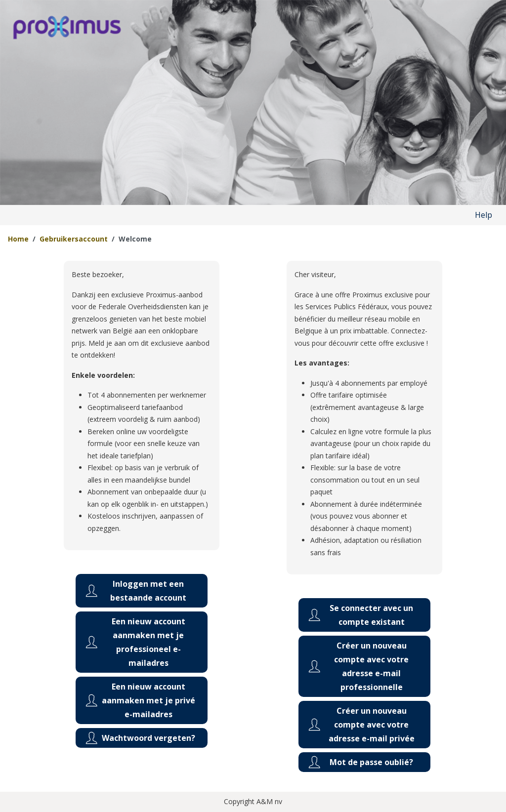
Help (484, 215)
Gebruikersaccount (74, 239)
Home (18, 239)
